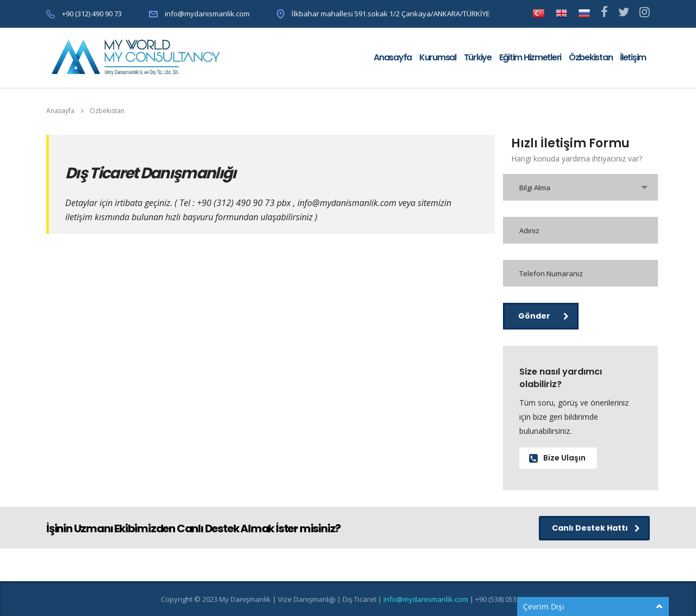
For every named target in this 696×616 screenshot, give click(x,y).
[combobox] (580, 187)
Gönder (543, 316)
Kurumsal (438, 57)
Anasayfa (393, 57)
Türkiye (478, 57)
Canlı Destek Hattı (596, 528)
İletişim (633, 57)
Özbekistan (591, 57)
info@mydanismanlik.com (207, 14)
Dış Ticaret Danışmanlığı (151, 173)
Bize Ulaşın (557, 458)
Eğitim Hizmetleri (530, 57)
